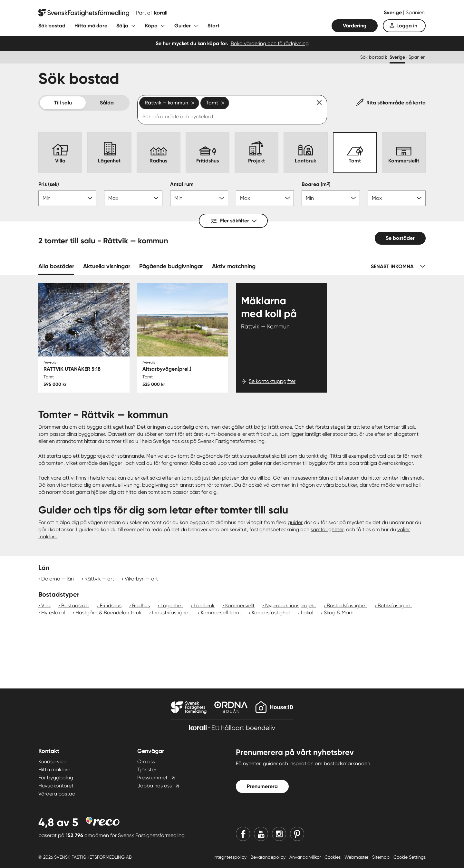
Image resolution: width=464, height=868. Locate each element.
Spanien (415, 12)
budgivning (155, 485)
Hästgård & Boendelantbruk (108, 613)
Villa (46, 605)
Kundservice (52, 761)
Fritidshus (111, 605)
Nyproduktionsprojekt (291, 605)
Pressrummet (152, 778)
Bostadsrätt (75, 605)
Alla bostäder (56, 266)
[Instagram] (279, 834)
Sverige (393, 12)
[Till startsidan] (103, 13)
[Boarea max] (397, 198)
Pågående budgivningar (171, 266)
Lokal (307, 613)
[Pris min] (67, 198)
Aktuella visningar (107, 266)
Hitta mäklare (91, 26)
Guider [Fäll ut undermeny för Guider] (183, 26)
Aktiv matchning (234, 266)
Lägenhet (172, 605)
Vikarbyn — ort (141, 579)
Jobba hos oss (155, 786)
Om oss (146, 761)
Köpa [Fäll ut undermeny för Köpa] (151, 26)
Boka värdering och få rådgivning (270, 43)
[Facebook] (243, 834)
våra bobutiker (340, 485)
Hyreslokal (53, 613)
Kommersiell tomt (221, 613)
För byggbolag (56, 778)
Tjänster (147, 770)
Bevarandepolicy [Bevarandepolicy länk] (269, 857)
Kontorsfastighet (271, 613)
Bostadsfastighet (347, 605)
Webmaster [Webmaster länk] (357, 857)
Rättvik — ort (99, 579)
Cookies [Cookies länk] (333, 857)
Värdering (355, 26)
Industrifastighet (171, 613)
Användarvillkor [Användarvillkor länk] (306, 857)
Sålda (107, 103)
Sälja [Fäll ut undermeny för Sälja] (122, 26)
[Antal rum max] (265, 198)
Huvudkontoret (56, 786)
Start (213, 26)
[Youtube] (261, 834)
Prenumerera (262, 786)
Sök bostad (52, 26)
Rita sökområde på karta (396, 103)
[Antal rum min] (199, 198)
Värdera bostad (57, 794)
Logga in (407, 26)
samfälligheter (327, 529)
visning (132, 485)
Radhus (141, 605)
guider (295, 522)
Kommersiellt (240, 605)
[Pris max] (133, 198)
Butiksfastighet (395, 605)
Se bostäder (400, 238)
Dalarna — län (58, 579)
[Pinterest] (297, 834)
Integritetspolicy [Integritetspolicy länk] (231, 857)
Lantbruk (204, 605)
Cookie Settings (410, 857)
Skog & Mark (338, 613)
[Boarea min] (331, 198)
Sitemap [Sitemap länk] (382, 857)
